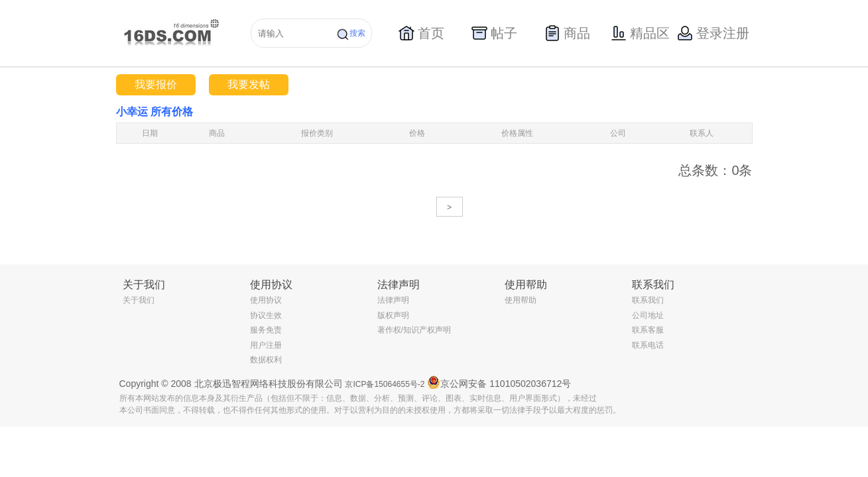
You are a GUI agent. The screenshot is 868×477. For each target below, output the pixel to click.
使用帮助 (521, 300)
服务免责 (266, 330)
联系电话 (648, 345)
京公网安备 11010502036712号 (499, 382)
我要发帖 (249, 84)
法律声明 (393, 300)
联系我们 (648, 300)
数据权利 (266, 360)
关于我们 (139, 300)
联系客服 (648, 330)
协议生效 (266, 315)
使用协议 (266, 300)
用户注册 (266, 345)
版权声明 (393, 315)
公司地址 (648, 315)
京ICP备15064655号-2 (385, 384)
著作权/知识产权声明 (414, 330)
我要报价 (156, 84)
